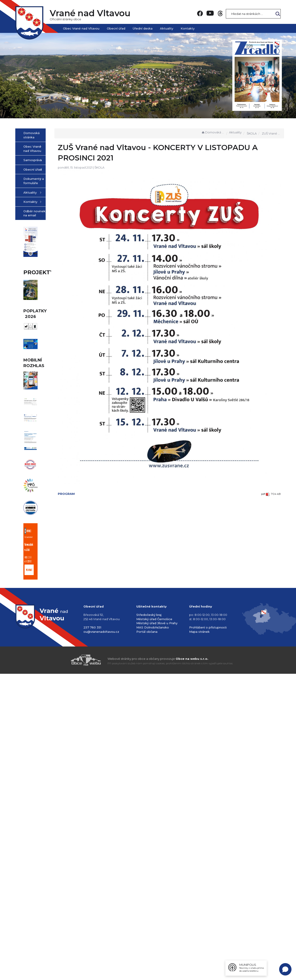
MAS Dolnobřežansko (153, 934)
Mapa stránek (199, 938)
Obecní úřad (116, 28)
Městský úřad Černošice (154, 925)
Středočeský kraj (149, 921)
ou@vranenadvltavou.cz (101, 938)
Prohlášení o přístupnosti (208, 934)
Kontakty (188, 28)
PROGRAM (96, 452)
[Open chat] (285, 969)
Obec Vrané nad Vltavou (81, 28)
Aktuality (167, 28)
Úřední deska (143, 28)
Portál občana (147, 938)
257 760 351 (92, 934)
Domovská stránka (213, 132)
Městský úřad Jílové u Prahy (157, 929)
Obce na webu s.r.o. (192, 965)
